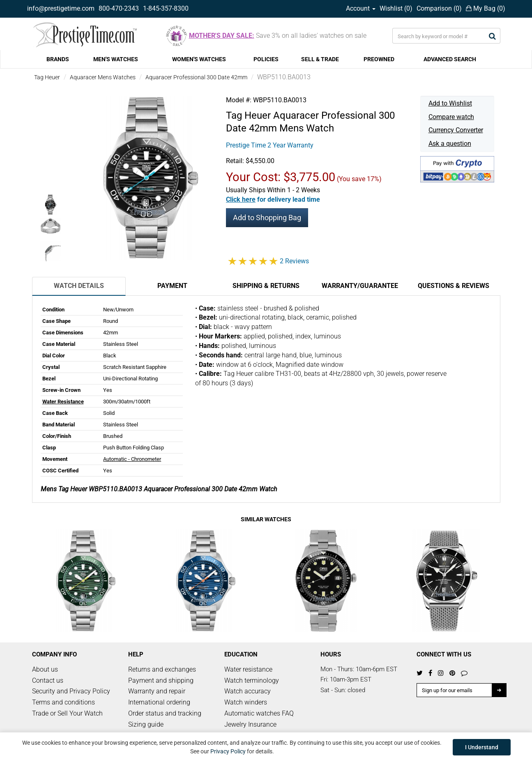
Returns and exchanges (162, 669)
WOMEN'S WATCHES (199, 59)
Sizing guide (146, 724)
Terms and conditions (63, 702)
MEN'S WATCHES (116, 59)
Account (361, 8)
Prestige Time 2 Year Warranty (270, 145)
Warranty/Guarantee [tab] (360, 286)
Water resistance (248, 669)
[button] (273, 199)
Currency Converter (456, 130)
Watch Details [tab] (79, 286)
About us (45, 669)
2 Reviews (294, 261)
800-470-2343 (119, 8)
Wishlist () (396, 8)
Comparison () (439, 8)
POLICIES (266, 59)
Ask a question (450, 144)
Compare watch (451, 117)
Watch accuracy (248, 691)
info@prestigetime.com (61, 8)
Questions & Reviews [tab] (454, 286)
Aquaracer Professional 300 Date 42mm (196, 77)
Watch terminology (252, 680)
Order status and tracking (165, 713)
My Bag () (486, 8)
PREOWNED (379, 59)
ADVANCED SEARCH (450, 59)
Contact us (48, 680)
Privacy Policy (228, 751)
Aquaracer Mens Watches (103, 77)
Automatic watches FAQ (259, 713)
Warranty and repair (157, 691)
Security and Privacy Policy (71, 691)
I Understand (482, 747)
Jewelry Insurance (250, 724)
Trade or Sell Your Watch (67, 713)
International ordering (159, 702)
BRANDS (58, 59)
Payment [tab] (172, 286)
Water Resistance (63, 402)
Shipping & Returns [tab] (266, 286)
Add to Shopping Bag (267, 218)
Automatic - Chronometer (132, 459)
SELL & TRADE (320, 59)
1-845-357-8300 (166, 8)
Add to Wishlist (450, 103)
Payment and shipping (161, 680)
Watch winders (246, 702)
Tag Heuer (47, 77)
